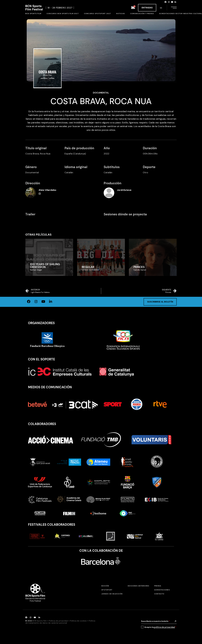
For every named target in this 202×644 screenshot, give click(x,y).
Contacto (159, 594)
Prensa (158, 586)
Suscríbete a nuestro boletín (155, 621)
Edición (105, 586)
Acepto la (160, 627)
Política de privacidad (58, 621)
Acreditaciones (162, 590)
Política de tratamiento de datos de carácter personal (60, 622)
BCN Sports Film (40, 621)
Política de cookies (78, 621)
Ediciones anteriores (138, 586)
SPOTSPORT (107, 590)
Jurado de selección (112, 594)
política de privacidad (164, 627)
